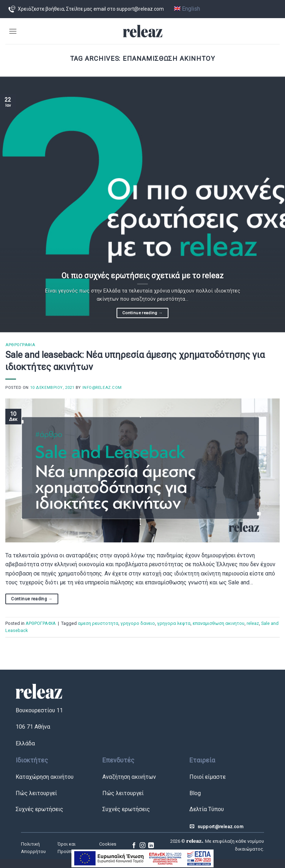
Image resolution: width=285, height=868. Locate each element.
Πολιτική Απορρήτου (33, 848)
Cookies (108, 844)
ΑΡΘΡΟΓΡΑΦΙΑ (20, 345)
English (187, 9)
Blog (195, 793)
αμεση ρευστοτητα (98, 623)
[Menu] (13, 31)
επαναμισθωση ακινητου (219, 623)
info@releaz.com (102, 388)
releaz (253, 623)
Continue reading (142, 313)
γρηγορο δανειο (138, 623)
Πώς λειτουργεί (36, 793)
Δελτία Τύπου (207, 809)
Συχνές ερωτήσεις (39, 809)
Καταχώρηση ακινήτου (45, 777)
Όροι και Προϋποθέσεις (73, 848)
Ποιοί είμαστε (208, 777)
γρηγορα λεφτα (174, 623)
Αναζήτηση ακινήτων (129, 777)
